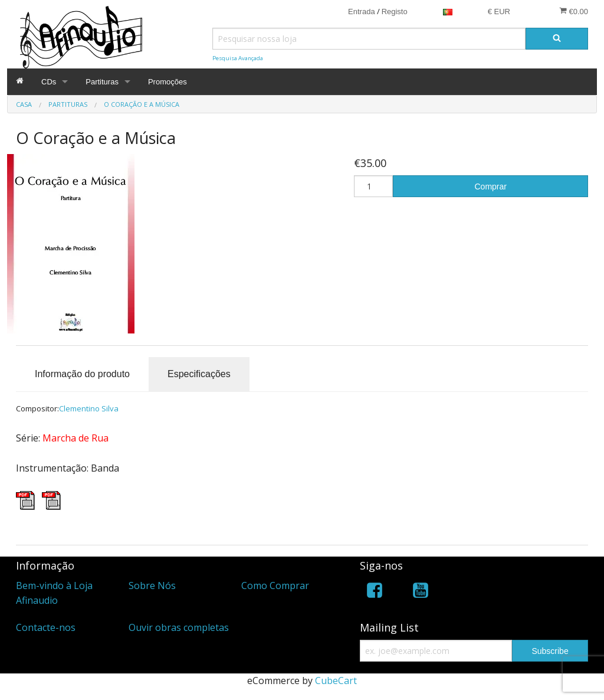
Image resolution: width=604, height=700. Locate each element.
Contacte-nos (46, 627)
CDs (49, 82)
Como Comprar (275, 585)
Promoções (168, 82)
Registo (395, 12)
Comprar (491, 187)
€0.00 (574, 11)
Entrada (362, 12)
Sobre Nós (152, 585)
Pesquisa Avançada (238, 58)
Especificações (199, 374)
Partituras (102, 82)
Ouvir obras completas (179, 627)
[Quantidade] (373, 186)
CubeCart (336, 681)
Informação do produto (82, 374)
